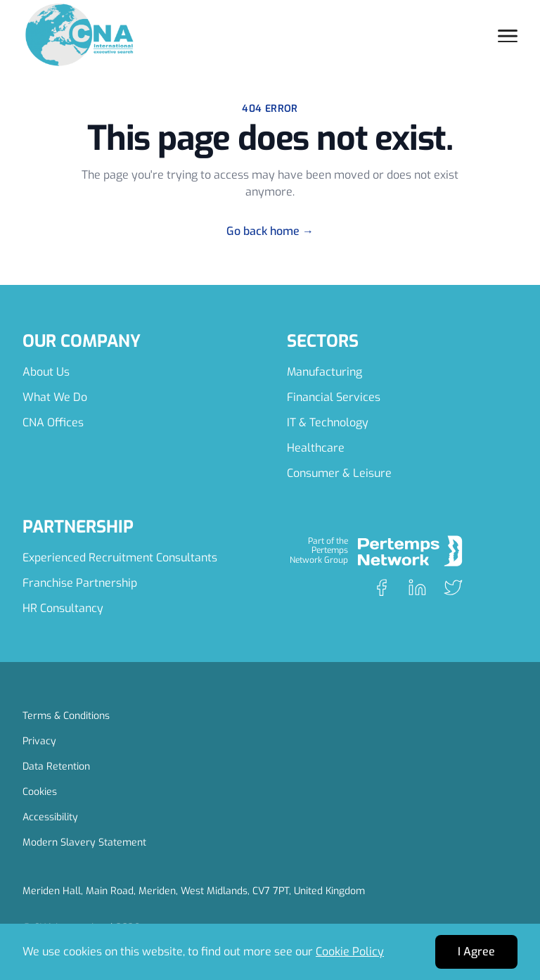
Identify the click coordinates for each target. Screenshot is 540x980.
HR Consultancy (63, 608)
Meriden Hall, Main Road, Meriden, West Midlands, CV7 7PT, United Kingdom (194, 891)
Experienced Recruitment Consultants (120, 558)
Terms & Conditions (66, 716)
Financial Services (334, 397)
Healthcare (316, 448)
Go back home (270, 231)
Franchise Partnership (80, 583)
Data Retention (56, 766)
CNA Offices (53, 422)
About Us (46, 372)
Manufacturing (324, 372)
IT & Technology (328, 422)
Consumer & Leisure (339, 473)
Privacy (39, 741)
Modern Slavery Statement (84, 842)
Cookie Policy (350, 952)
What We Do (55, 397)
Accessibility (50, 817)
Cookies (40, 792)
